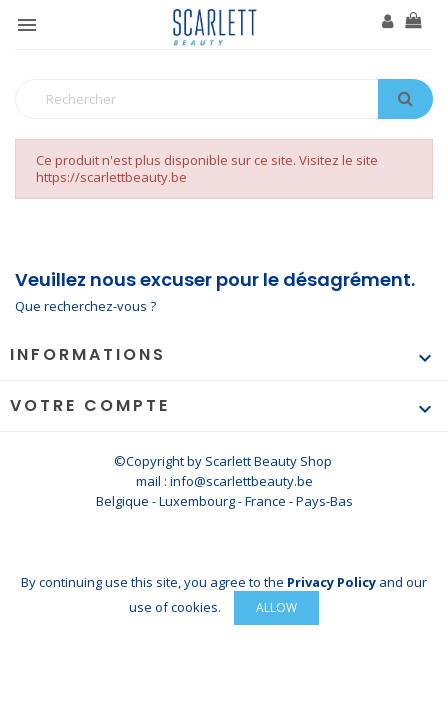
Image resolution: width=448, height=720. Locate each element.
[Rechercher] (224, 99)
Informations (88, 354)
